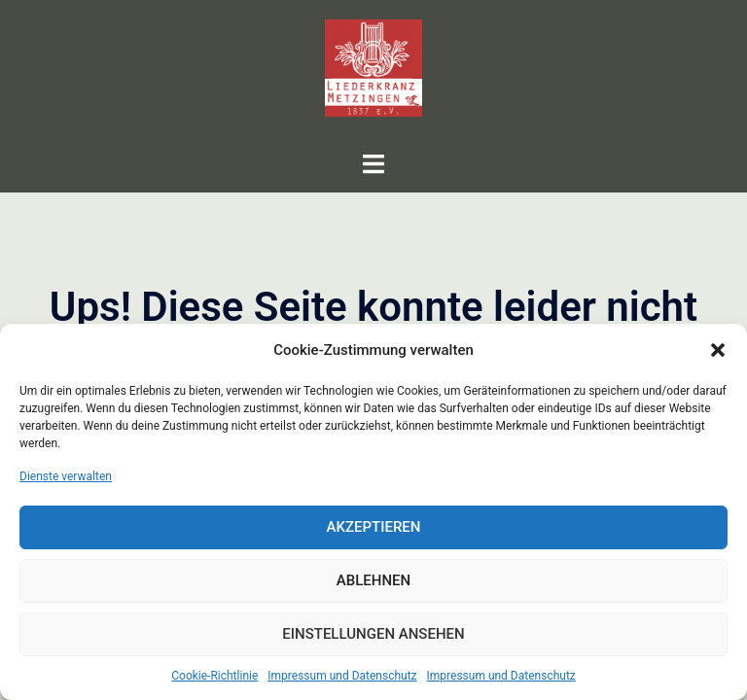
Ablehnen (373, 580)
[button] (718, 350)
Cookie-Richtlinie (214, 676)
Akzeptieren (374, 527)
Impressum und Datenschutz (342, 676)
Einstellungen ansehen (373, 634)
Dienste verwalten (66, 476)
